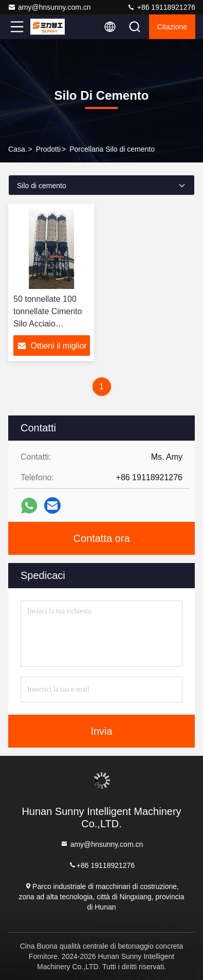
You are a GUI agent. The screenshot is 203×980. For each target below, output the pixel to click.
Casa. (18, 149)
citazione (172, 27)
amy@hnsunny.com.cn (49, 7)
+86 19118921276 (161, 7)
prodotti (48, 149)
